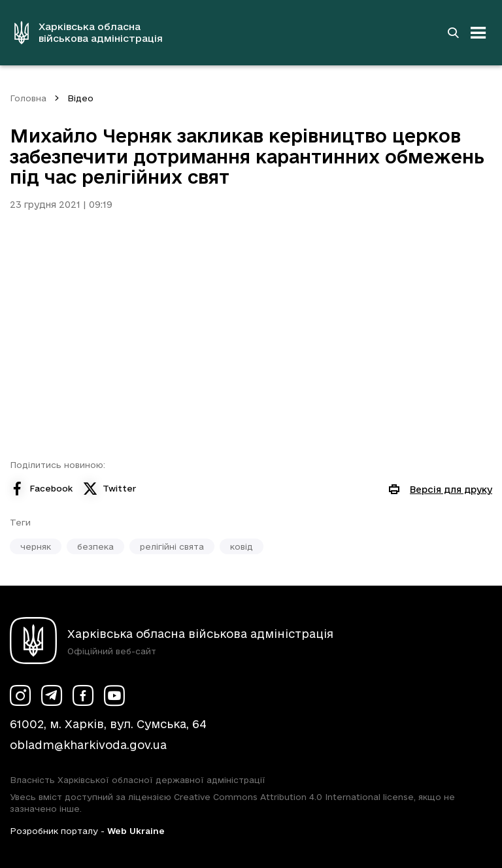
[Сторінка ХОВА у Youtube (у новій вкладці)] (114, 695)
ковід (242, 546)
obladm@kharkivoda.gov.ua (88, 745)
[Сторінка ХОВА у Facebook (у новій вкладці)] (83, 695)
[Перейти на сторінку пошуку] (453, 33)
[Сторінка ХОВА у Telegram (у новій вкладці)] (52, 695)
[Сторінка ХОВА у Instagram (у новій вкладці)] (20, 695)
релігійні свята (172, 546)
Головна (28, 98)
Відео (80, 98)
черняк (36, 546)
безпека (95, 546)
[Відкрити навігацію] (478, 33)
